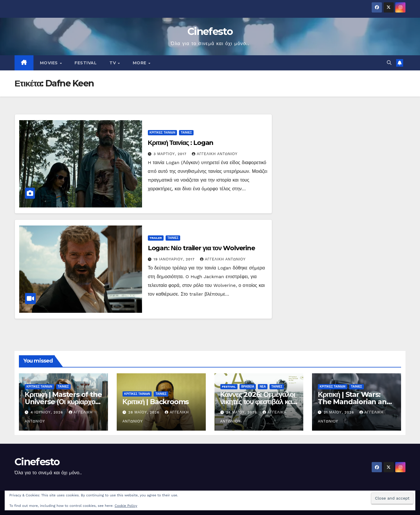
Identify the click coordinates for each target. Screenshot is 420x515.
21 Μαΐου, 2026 (340, 412)
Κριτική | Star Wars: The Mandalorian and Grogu (354, 402)
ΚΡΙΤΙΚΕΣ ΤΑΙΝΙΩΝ (163, 133)
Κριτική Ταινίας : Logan (181, 143)
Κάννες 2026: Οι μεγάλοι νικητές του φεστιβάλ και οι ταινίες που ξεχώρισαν (258, 402)
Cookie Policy (126, 506)
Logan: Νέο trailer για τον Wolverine (201, 248)
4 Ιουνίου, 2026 (48, 412)
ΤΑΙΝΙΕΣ (186, 133)
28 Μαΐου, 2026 (145, 412)
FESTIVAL (86, 63)
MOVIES (50, 63)
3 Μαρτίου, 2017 (171, 154)
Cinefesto (210, 31)
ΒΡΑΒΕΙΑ (248, 387)
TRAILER (156, 238)
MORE (140, 63)
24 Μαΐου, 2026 (242, 412)
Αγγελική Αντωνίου (215, 154)
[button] (389, 63)
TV (113, 63)
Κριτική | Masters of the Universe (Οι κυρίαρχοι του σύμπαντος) (63, 402)
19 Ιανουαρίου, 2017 (175, 259)
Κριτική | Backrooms (156, 402)
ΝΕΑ (263, 387)
